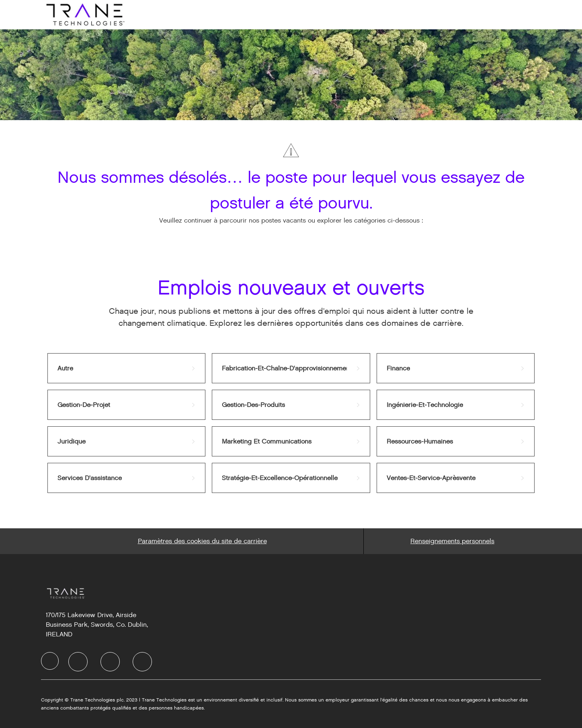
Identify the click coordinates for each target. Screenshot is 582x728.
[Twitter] (110, 662)
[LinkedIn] (78, 662)
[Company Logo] (84, 14)
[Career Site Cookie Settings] (202, 541)
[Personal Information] (452, 541)
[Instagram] (142, 662)
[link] (126, 368)
